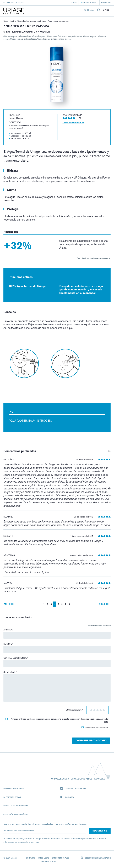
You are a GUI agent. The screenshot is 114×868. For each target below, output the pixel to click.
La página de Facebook (73, 789)
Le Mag (74, 3)
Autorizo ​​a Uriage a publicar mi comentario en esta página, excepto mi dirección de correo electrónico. (57, 720)
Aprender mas (104, 720)
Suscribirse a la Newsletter (95, 728)
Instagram (67, 797)
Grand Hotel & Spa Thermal (16, 806)
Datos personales (61, 858)
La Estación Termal (12, 797)
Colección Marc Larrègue (16, 814)
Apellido (9, 630)
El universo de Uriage (14, 3)
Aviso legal (44, 858)
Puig (54, 861)
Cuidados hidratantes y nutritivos (32, 21)
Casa (6, 21)
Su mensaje (10, 672)
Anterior (9, 604)
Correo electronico (16, 658)
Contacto (106, 3)
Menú (106, 10)
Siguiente (105, 604)
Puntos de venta (90, 3)
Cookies (45, 861)
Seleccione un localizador (96, 858)
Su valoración (74, 710)
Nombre (8, 644)
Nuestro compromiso (14, 788)
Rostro (13, 21)
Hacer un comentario (73, 122)
